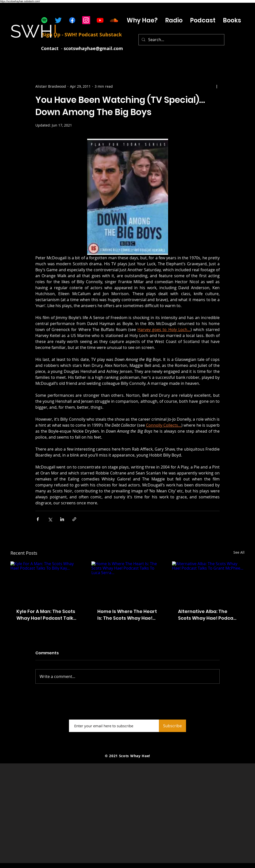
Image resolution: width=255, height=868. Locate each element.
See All (239, 552)
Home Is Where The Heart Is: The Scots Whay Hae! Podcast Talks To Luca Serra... (127, 615)
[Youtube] (100, 20)
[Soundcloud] (114, 20)
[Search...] (181, 40)
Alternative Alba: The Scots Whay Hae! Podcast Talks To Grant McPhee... (208, 615)
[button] (203, 20)
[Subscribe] (172, 726)
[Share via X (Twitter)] (50, 519)
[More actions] (217, 86)
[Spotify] (44, 20)
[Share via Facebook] (38, 519)
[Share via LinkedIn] (62, 519)
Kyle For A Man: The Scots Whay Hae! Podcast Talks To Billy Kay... (46, 615)
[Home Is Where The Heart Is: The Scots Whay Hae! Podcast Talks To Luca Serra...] (128, 582)
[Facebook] (72, 20)
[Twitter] (58, 20)
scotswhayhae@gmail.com (93, 48)
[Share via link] (74, 519)
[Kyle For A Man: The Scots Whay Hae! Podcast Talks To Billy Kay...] (47, 582)
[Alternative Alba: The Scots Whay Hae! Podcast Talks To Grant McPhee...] (208, 582)
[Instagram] (86, 20)
